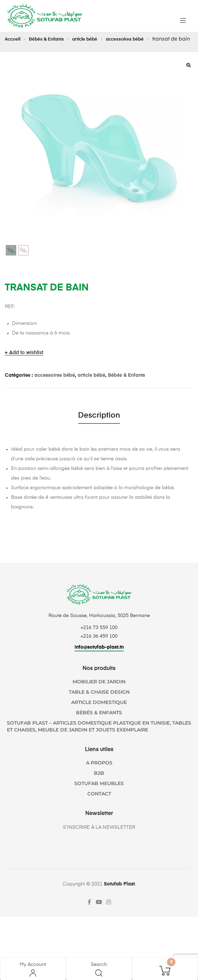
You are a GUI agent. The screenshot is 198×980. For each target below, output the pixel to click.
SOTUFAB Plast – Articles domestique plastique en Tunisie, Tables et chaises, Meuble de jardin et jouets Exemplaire (99, 737)
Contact (99, 804)
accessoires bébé (143, 39)
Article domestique (99, 713)
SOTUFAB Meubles (99, 794)
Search (99, 965)
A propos (99, 773)
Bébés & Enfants (53, 39)
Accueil (14, 39)
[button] (188, 76)
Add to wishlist (26, 363)
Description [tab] (99, 426)
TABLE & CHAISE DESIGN (99, 702)
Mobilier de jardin (99, 692)
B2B (99, 783)
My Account (33, 965)
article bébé (97, 39)
